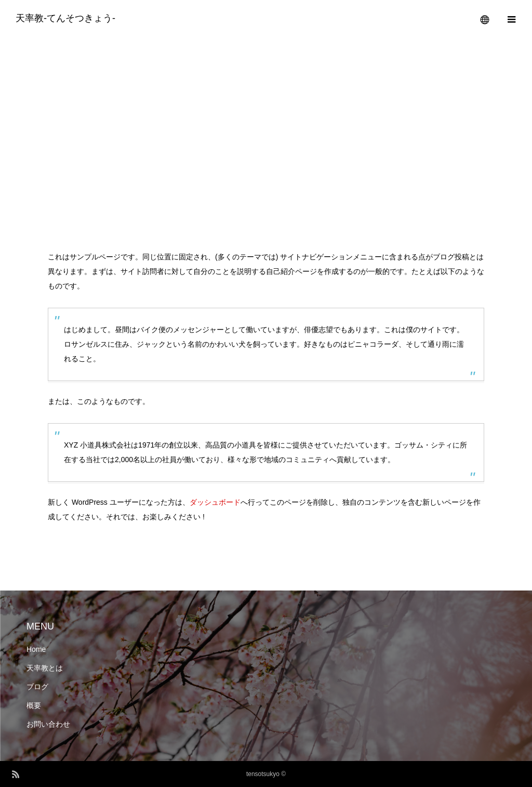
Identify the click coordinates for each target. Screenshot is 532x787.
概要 (34, 705)
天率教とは (45, 668)
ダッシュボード (215, 502)
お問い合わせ (48, 724)
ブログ (37, 687)
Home (36, 649)
